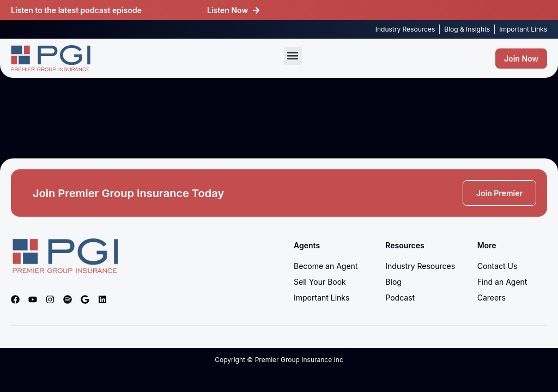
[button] (293, 56)
